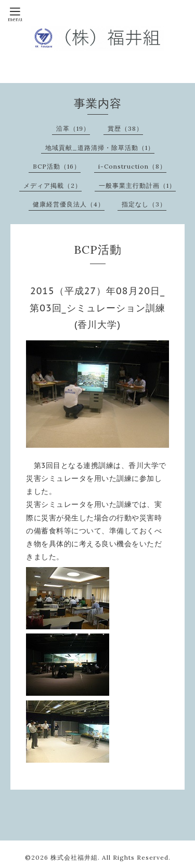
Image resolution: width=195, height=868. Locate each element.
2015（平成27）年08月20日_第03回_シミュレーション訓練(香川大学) (97, 308)
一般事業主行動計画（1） (137, 185)
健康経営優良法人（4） (69, 204)
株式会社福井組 (74, 857)
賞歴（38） (125, 128)
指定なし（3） (144, 204)
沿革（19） (73, 128)
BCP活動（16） (57, 166)
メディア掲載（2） (53, 185)
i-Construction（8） (132, 166)
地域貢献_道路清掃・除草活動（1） (100, 148)
